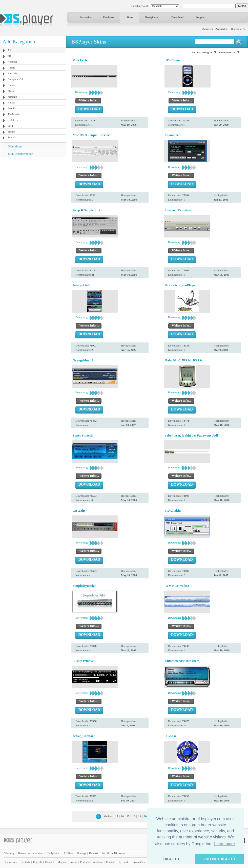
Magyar (62, 862)
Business (13, 73)
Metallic (12, 97)
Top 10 (12, 137)
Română (111, 862)
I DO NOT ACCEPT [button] (220, 859)
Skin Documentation (21, 154)
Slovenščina (139, 862)
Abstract (12, 62)
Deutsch (25, 862)
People (11, 108)
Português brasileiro (91, 862)
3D (9, 56)
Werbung (9, 853)
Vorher (108, 816)
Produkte (109, 17)
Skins (130, 17)
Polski (73, 862)
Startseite (85, 17)
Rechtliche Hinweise (113, 853)
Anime (11, 68)
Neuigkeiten (152, 17)
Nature (11, 102)
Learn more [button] (224, 844)
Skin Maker (15, 146)
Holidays (13, 120)
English (37, 862)
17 (128, 816)
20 (145, 816)
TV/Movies (14, 114)
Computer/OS (15, 79)
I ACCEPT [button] (171, 859)
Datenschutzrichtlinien (31, 853)
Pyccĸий (124, 862)
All (9, 50)
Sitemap (81, 853)
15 (117, 816)
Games (12, 85)
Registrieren (238, 29)
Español (49, 862)
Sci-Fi (11, 126)
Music (11, 91)
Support (201, 17)
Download (177, 17)
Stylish (12, 132)
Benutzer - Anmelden (215, 29)
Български (11, 862)
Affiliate (68, 853)
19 (140, 816)
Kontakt (94, 853)
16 (122, 816)
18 (134, 816)
